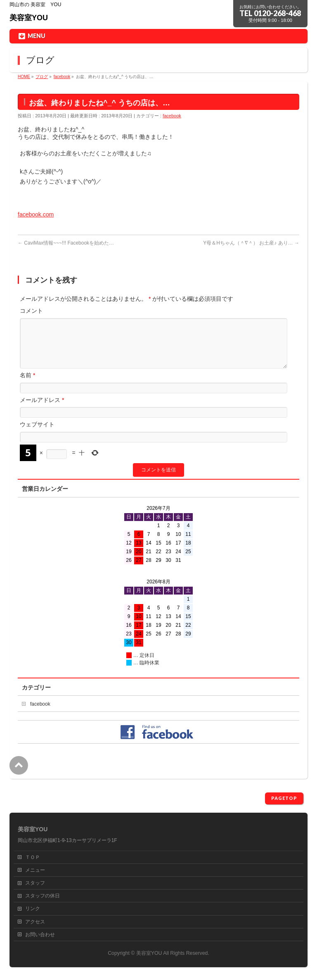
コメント (31, 311)
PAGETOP (284, 798)
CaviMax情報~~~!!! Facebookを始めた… (66, 243)
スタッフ (35, 883)
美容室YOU (29, 18)
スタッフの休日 (43, 896)
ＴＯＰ (33, 858)
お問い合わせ (40, 935)
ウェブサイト (37, 434)
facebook (172, 116)
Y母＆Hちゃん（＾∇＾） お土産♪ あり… (251, 243)
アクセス (35, 922)
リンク (33, 909)
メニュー (35, 871)
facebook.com (36, 214)
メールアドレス (42, 410)
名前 (27, 385)
